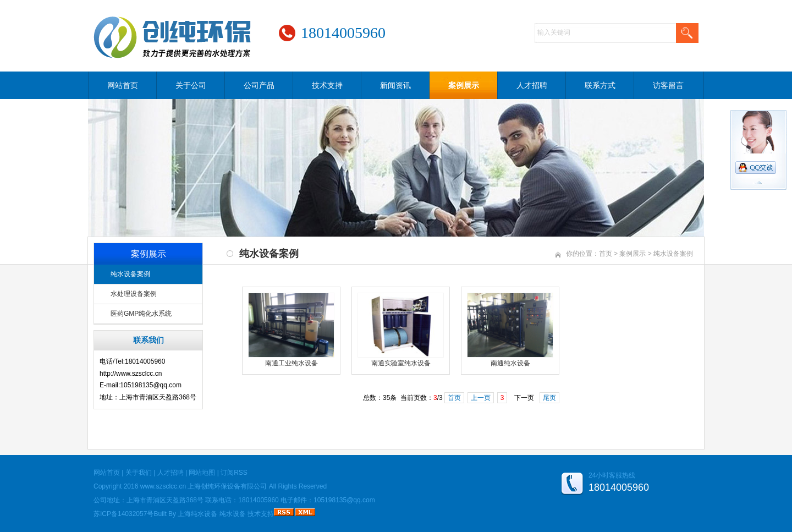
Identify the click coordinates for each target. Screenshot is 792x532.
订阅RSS (234, 473)
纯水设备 (233, 514)
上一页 (481, 398)
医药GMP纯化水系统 (141, 314)
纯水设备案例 (130, 274)
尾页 (549, 398)
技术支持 (327, 85)
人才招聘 (532, 85)
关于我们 (139, 473)
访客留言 (668, 85)
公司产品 (259, 85)
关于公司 (191, 85)
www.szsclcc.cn (163, 486)
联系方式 (600, 85)
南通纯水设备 (510, 363)
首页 (606, 254)
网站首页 (123, 85)
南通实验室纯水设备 (401, 363)
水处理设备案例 (134, 294)
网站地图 (202, 473)
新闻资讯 (395, 85)
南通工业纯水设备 (291, 363)
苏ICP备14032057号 (123, 514)
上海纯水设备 (197, 514)
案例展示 (464, 85)
